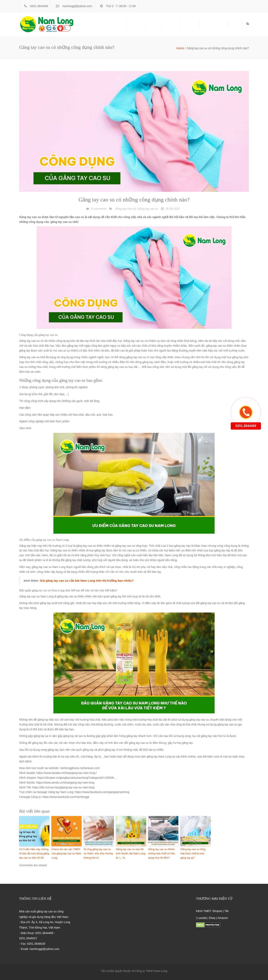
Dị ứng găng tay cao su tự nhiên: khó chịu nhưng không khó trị (98, 853)
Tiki (226, 911)
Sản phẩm (116, 24)
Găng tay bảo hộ (126, 209)
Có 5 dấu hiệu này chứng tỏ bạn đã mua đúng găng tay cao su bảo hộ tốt (34, 853)
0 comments (99, 209)
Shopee (217, 911)
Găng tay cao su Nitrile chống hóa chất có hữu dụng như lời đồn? (162, 853)
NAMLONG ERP (213, 24)
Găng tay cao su (148, 209)
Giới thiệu (189, 24)
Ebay (212, 918)
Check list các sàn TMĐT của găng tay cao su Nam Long (66, 853)
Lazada (202, 918)
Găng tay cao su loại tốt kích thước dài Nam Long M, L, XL (131, 853)
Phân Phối (136, 24)
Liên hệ (154, 24)
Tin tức (171, 24)
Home (235, 24)
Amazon (223, 918)
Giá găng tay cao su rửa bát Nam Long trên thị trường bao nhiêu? (87, 581)
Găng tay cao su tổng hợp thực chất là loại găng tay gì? (193, 853)
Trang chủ (96, 24)
